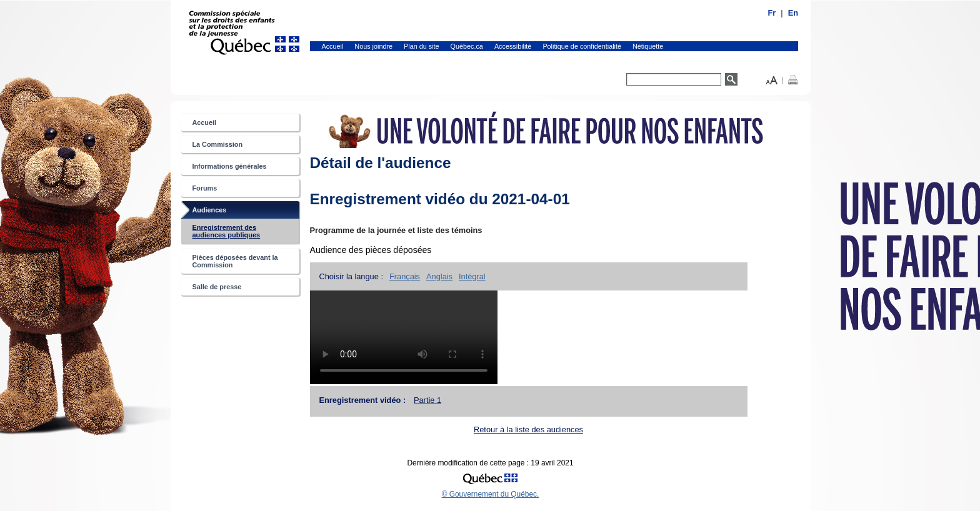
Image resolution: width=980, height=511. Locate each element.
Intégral (472, 276)
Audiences (222, 212)
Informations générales (230, 166)
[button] (772, 79)
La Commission (218, 144)
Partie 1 (427, 400)
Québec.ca (467, 46)
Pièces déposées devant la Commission (235, 261)
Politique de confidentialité (582, 46)
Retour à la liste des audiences (528, 429)
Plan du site (422, 46)
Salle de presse (217, 287)
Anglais (439, 276)
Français (405, 276)
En (793, 13)
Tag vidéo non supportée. (404, 337)
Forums (205, 188)
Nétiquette (648, 46)
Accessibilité (513, 46)
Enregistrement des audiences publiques (239, 234)
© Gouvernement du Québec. (491, 494)
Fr (772, 13)
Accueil (333, 46)
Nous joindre (373, 46)
